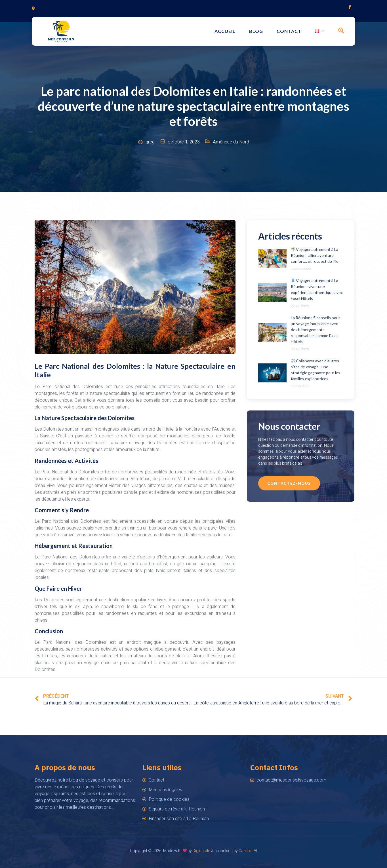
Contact (294, 31)
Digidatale (201, 851)
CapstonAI (248, 851)
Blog (264, 31)
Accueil (235, 31)
